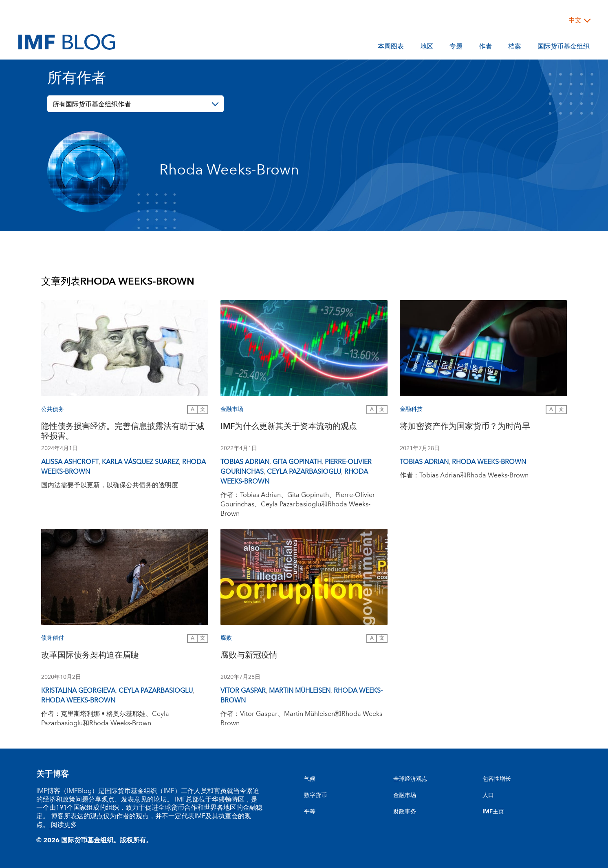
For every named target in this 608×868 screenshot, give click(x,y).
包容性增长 (497, 779)
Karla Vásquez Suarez (140, 462)
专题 (456, 48)
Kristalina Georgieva (78, 691)
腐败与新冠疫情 (249, 656)
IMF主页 (493, 812)
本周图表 (391, 48)
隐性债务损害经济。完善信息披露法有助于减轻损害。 (123, 432)
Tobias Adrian (245, 462)
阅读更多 (63, 825)
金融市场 (405, 795)
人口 (488, 795)
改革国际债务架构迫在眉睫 (90, 656)
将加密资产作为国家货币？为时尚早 (465, 427)
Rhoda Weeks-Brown (489, 462)
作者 (485, 48)
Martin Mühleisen (300, 691)
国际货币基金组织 (564, 48)
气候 (310, 779)
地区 (427, 48)
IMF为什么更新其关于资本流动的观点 (289, 427)
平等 (310, 812)
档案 (515, 48)
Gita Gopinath (297, 462)
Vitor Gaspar (243, 691)
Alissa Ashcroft (70, 462)
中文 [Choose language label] (575, 20)
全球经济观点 (410, 779)
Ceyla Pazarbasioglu (304, 472)
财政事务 (405, 812)
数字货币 (315, 795)
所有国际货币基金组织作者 (92, 104)
